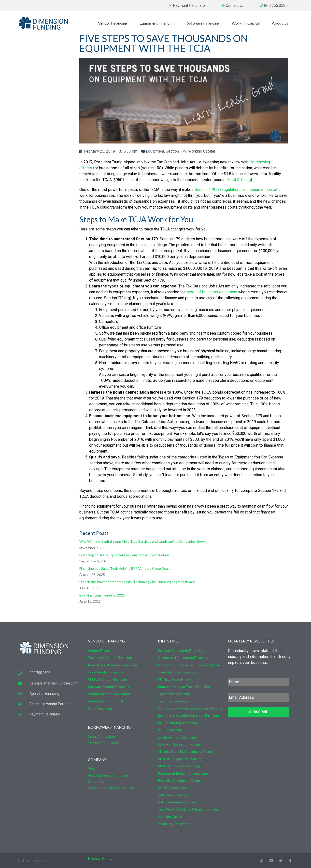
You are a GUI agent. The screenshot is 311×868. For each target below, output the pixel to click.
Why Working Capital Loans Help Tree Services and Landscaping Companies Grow (142, 541)
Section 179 (176, 151)
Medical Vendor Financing (107, 679)
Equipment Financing (158, 23)
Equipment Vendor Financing (110, 658)
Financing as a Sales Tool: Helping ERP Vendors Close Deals (125, 568)
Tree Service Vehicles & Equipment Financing (191, 809)
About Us (281, 23)
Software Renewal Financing (180, 802)
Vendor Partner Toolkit (106, 701)
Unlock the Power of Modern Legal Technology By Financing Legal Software (137, 582)
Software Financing (204, 23)
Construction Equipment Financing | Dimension (191, 665)
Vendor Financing (114, 23)
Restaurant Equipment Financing (183, 773)
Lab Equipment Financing (177, 737)
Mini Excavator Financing (177, 679)
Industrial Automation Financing (113, 665)
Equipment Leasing (173, 701)
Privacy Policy (100, 859)
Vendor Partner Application (109, 694)
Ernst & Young (239, 180)
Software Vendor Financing (109, 687)
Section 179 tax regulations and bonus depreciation (239, 190)
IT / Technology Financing (178, 723)
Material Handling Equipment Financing (188, 751)
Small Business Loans (174, 788)
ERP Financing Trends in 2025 (102, 595)
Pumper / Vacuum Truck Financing (184, 687)
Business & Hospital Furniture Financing (188, 715)
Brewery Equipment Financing (181, 650)
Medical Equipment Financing (180, 759)
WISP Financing (100, 708)
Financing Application (174, 824)
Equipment (155, 151)
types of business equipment (212, 292)
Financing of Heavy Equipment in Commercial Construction (124, 555)
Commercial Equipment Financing (183, 658)
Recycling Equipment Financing (182, 780)
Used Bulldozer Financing (177, 672)
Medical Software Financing (179, 766)
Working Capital (247, 23)
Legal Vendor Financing (106, 672)
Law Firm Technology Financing (182, 744)
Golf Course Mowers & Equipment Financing (191, 708)
